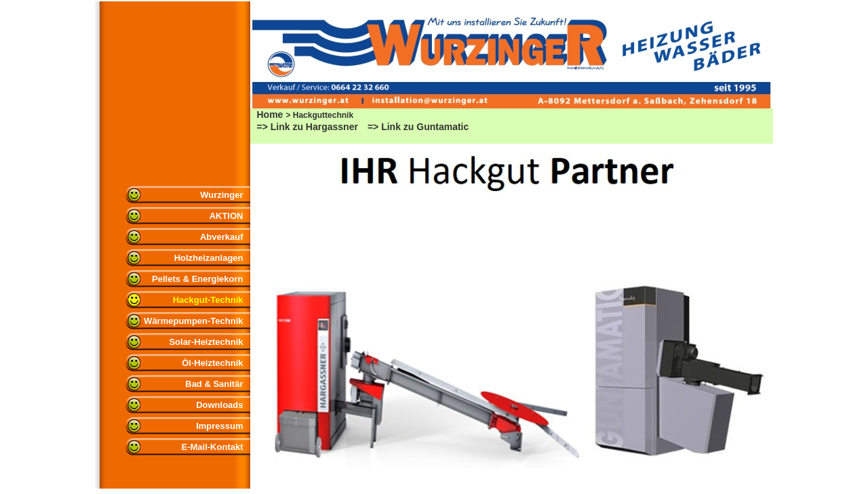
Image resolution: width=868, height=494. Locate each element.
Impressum (219, 426)
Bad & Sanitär (214, 384)
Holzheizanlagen (209, 258)
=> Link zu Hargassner (308, 127)
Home (270, 115)
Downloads (219, 405)
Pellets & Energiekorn (197, 279)
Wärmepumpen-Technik (193, 321)
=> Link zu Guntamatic (418, 127)
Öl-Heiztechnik (212, 363)
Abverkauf (222, 237)
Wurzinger (221, 195)
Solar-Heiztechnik (206, 342)
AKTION (226, 216)
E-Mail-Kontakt (213, 447)
